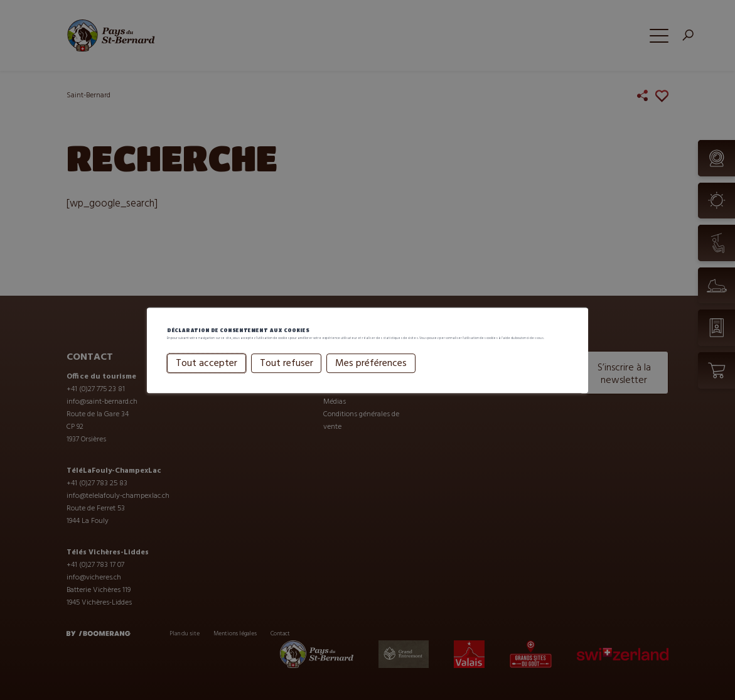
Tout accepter (207, 384)
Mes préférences (371, 384)
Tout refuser (287, 384)
